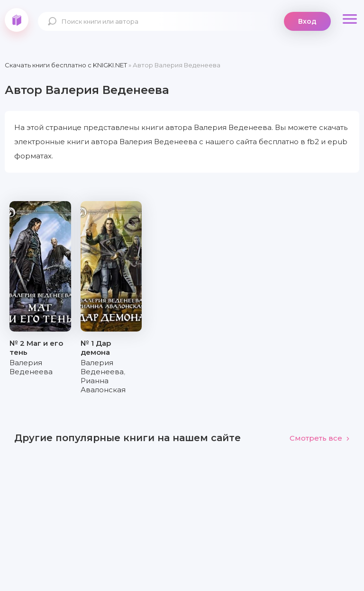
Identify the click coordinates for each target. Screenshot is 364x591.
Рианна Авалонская (103, 385)
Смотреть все (320, 438)
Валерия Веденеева (31, 367)
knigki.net (17, 20)
